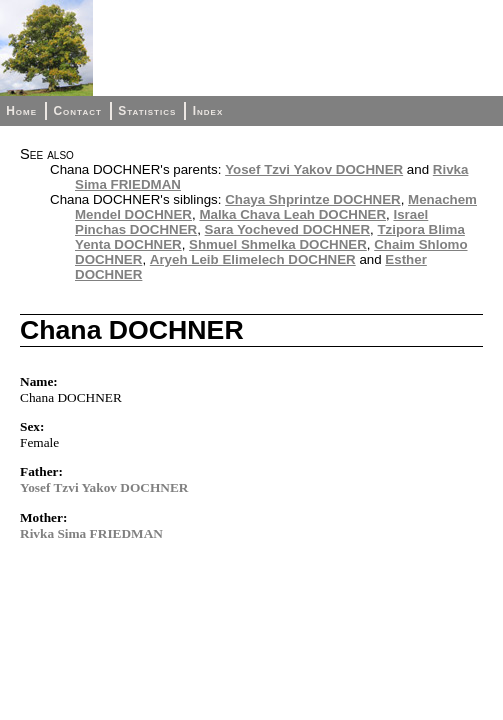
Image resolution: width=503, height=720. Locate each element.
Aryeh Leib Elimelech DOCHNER (253, 259)
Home (21, 111)
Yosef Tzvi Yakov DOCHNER (314, 169)
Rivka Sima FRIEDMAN (91, 533)
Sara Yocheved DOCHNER (287, 229)
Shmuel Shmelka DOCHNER (278, 244)
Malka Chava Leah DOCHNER (292, 214)
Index (208, 111)
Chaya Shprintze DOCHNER (313, 199)
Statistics (147, 111)
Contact (77, 111)
